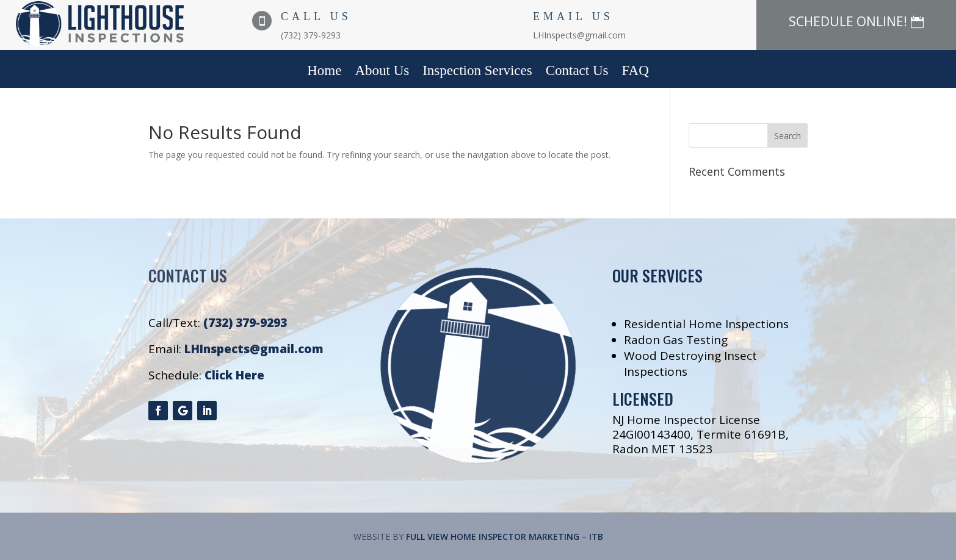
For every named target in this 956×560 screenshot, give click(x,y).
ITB (596, 537)
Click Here (234, 375)
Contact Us (577, 72)
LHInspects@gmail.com (254, 349)
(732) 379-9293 (245, 323)
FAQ (636, 72)
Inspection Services (477, 72)
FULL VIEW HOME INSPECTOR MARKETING (493, 537)
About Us (382, 72)
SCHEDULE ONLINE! (848, 21)
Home (324, 72)
